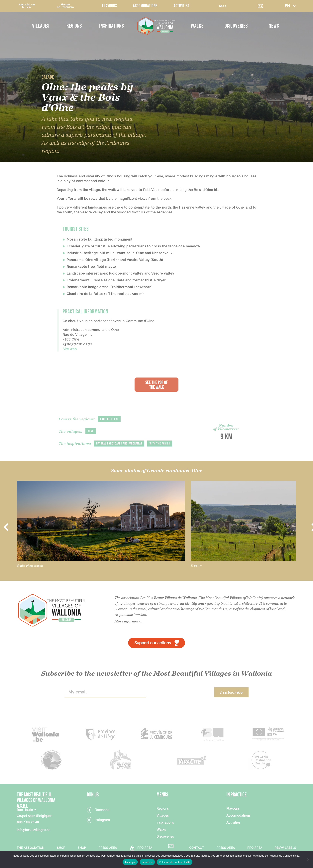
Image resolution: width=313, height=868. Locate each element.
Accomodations (145, 6)
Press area (108, 848)
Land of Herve (109, 419)
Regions (74, 26)
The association (31, 848)
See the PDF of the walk (156, 385)
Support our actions (153, 643)
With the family (160, 444)
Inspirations (112, 26)
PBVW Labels (285, 848)
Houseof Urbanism (65, 6)
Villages (41, 26)
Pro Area (145, 848)
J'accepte (130, 862)
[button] (290, 6)
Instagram (102, 820)
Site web (70, 349)
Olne (91, 431)
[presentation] (180, 692)
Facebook (102, 810)
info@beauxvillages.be (34, 830)
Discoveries (236, 26)
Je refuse (147, 862)
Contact (197, 848)
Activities (181, 6)
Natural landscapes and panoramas (119, 444)
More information (129, 621)
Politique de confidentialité (175, 862)
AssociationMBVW (27, 6)
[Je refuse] (308, 859)
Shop (223, 6)
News (274, 26)
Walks (197, 26)
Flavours (109, 6)
